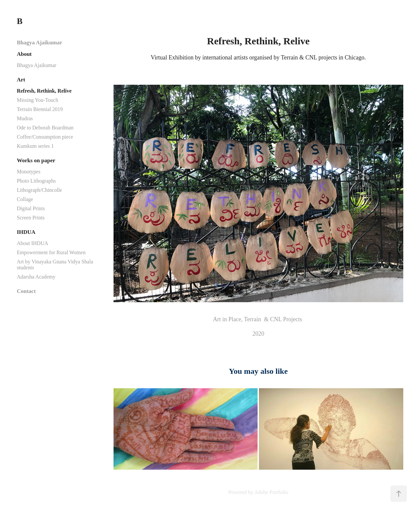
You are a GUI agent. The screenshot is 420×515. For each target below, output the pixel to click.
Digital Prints (31, 208)
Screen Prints (31, 218)
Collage (25, 199)
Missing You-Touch (37, 100)
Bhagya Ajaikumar (39, 43)
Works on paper (36, 160)
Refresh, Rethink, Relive (44, 91)
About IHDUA (32, 243)
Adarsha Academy (36, 277)
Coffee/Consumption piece (45, 137)
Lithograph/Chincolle (39, 190)
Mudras (25, 118)
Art (21, 80)
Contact (26, 291)
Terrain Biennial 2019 (40, 109)
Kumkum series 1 (35, 146)
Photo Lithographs (36, 181)
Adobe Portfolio (271, 492)
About (24, 54)
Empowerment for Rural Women (51, 252)
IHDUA (26, 232)
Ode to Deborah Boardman (45, 128)
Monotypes (29, 172)
